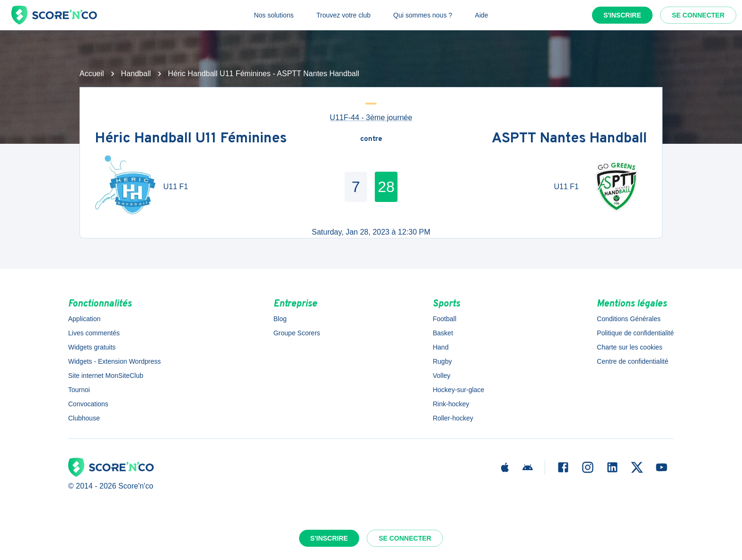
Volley (441, 376)
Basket (443, 333)
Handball (136, 74)
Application (84, 319)
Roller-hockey (453, 418)
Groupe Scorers (297, 333)
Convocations (88, 404)
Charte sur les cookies (630, 347)
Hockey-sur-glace (458, 390)
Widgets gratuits (92, 347)
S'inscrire (622, 15)
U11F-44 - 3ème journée (371, 118)
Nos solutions (274, 15)
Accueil (92, 74)
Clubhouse (84, 418)
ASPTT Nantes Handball (569, 139)
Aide (482, 15)
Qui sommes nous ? (423, 15)
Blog (280, 319)
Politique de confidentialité (635, 333)
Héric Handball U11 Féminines (191, 139)
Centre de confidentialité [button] (632, 361)
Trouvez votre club (343, 15)
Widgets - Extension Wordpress (115, 361)
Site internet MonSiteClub (106, 376)
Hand (440, 347)
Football (444, 319)
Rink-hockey (451, 404)
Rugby (442, 361)
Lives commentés (94, 333)
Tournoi (79, 390)
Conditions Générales (629, 319)
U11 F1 (176, 187)
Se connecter (698, 15)
